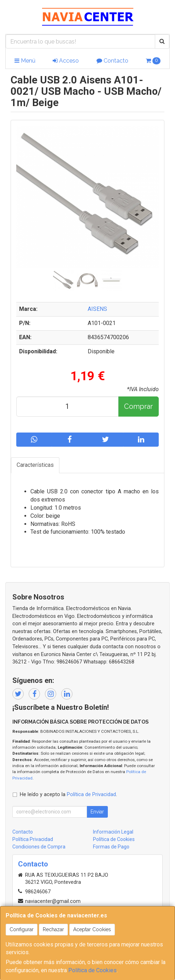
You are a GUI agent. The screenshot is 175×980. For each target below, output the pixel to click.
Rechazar (53, 929)
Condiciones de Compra (39, 847)
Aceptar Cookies (92, 929)
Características (35, 465)
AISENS (97, 309)
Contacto (112, 61)
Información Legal (113, 832)
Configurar (22, 929)
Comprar (138, 406)
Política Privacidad (33, 839)
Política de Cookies (92, 970)
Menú (25, 61)
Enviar (97, 812)
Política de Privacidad (91, 795)
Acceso (66, 61)
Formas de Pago (111, 847)
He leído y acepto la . (68, 795)
